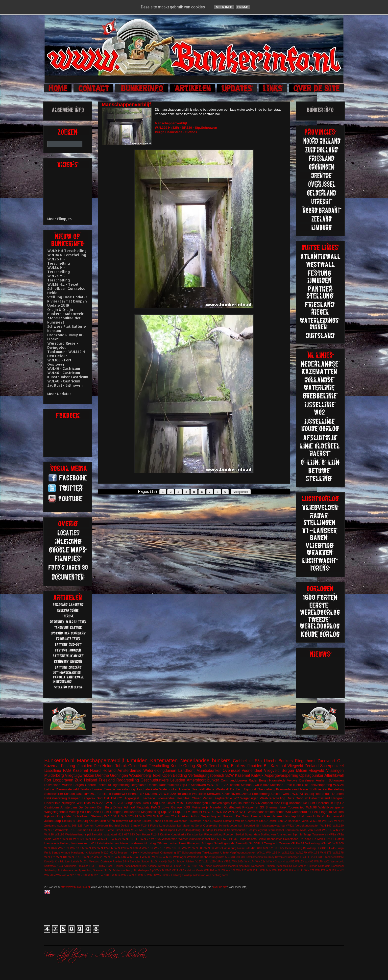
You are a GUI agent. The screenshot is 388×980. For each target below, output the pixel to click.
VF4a (220, 862)
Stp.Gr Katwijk (158, 862)
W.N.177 (320, 870)
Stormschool (276, 830)
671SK (273, 848)
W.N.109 (63, 848)
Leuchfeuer (121, 843)
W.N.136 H (273, 852)
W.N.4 (281, 862)
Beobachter (274, 839)
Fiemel (110, 830)
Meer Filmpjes (60, 219)
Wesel (219, 848)
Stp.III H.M (183, 812)
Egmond (250, 789)
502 (266, 785)
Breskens (83, 866)
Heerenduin (325, 803)
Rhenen (134, 794)
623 (132, 834)
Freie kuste (293, 785)
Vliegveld (295, 766)
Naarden (216, 807)
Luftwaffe (216, 821)
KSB (127, 830)
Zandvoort (326, 761)
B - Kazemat (275, 766)
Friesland (107, 780)
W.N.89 (146, 857)
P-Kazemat (250, 807)
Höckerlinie (52, 803)
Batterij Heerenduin (318, 794)
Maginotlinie (220, 866)
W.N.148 (91, 839)
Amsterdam (69, 807)
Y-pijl (87, 834)
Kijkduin (50, 816)
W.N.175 (326, 852)
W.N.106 (231, 870)
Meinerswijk (200, 807)
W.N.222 (338, 830)
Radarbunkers (169, 785)
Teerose (285, 843)
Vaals (48, 839)
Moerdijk (233, 866)
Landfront (186, 770)
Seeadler (135, 862)
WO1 (243, 812)
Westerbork (337, 862)
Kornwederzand (287, 789)
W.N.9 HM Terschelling (67, 251)
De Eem (236, 789)
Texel (157, 775)
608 (74, 825)
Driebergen (293, 857)
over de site (220, 887)
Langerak (89, 798)
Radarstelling (128, 780)
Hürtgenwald (335, 816)
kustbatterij (110, 834)
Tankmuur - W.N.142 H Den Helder (66, 354)
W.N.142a (288, 852)
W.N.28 (49, 834)
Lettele (75, 862)
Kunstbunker (195, 834)
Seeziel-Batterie (203, 789)
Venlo (305, 821)
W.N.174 (249, 862)
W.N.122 (91, 848)
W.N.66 (309, 862)
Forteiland (104, 794)
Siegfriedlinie (223, 798)
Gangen (116, 812)
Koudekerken (80, 843)
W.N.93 (59, 834)
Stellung (97, 816)
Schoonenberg (191, 852)
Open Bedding (175, 775)
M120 (105, 852)
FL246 (105, 812)
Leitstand (69, 821)
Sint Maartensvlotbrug (270, 825)
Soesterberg (261, 794)
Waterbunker (169, 789)
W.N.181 (62, 857)
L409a (178, 866)
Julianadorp (53, 821)
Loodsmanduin (139, 843)
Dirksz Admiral (124, 807)
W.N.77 (145, 839)
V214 (175, 870)
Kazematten (164, 760)
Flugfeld (339, 839)
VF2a (340, 834)
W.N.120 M (130, 816)
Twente (286, 794)
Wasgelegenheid (56, 812)
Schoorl (70, 794)
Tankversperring (321, 785)
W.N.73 (298, 794)
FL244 (328, 839)
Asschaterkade (147, 789)
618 (232, 857)
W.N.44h (120, 857)
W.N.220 (98, 803)
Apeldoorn (101, 825)
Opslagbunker (311, 775)
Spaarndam (252, 834)
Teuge (308, 834)
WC (236, 798)
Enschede (148, 798)
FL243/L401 (97, 830)
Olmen (196, 798)
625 (80, 825)
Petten (207, 798)
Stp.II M (298, 834)
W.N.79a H (134, 857)
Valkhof (191, 870)
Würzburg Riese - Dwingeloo (63, 345)
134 (113, 798)
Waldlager (180, 857)
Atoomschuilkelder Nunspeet (64, 320)
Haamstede (52, 843)
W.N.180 (213, 785)
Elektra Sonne (152, 821)
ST (179, 852)
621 (120, 798)
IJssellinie (53, 770)
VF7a (111, 821)
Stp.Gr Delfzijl (268, 821)
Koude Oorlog (183, 766)
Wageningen (249, 798)
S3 (262, 807)
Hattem (277, 816)
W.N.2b (338, 785)
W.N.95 (156, 839)
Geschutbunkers (155, 780)
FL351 (93, 866)
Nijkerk (135, 852)
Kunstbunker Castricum (68, 377)
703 (121, 803)
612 (214, 839)
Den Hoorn (143, 834)
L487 (201, 866)
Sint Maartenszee (68, 870)
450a (60, 866)
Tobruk (121, 766)
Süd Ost (103, 798)
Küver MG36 (166, 866)
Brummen (82, 830)
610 (260, 848)
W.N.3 (273, 862)
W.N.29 (98, 857)
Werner (183, 839)
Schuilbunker (240, 803)
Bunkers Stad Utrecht (66, 314)
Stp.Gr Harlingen (289, 821)
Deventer (280, 857)
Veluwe (292, 780)
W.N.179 (331, 870)
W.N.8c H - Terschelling (59, 270)
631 (220, 839)
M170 (134, 830)
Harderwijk (119, 794)
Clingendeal (133, 803)
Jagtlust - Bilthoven (65, 385)
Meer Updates (59, 394)
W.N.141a (266, 870)
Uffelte (224, 852)
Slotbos (246, 785)
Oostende (106, 862)
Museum (124, 852)
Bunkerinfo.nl (59, 760)
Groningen (119, 775)
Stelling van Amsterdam (276, 834)
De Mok (318, 839)
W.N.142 (209, 812)
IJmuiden (137, 760)
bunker (213, 780)
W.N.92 (111, 803)
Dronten (338, 794)
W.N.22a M (262, 862)
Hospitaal (184, 798)
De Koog (305, 839)
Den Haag (150, 803)
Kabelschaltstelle (334, 857)
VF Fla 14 (297, 843)
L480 (194, 866)
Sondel (145, 862)
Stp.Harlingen (141, 870)
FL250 (312, 857)
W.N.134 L (253, 870)
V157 (198, 862)
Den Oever (167, 803)
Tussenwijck (320, 834)
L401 (93, 843)
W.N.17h (50, 857)
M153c (84, 862)
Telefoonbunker (91, 789)
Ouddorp (207, 830)
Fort (48, 780)
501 (93, 794)
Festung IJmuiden (77, 766)
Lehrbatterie (105, 843)
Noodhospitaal (150, 852)
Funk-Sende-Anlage (57, 852)
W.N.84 (339, 821)
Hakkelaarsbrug (56, 798)
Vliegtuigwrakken (79, 775)
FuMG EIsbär (106, 866)
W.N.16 (327, 830)
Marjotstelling (151, 812)
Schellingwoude (224, 843)
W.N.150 (277, 870)
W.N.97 (49, 830)
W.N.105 (220, 870)
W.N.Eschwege (174, 875)
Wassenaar (256, 812)
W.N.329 (170, 794)
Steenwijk (242, 843)
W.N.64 (116, 875)
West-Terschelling (272, 798)
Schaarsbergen (197, 803)
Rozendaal (338, 866)
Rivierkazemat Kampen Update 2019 (67, 303)
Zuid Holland (86, 780)
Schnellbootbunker (230, 825)
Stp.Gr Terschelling (213, 766)
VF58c (228, 862)
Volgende (241, 492)
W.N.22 (88, 857)
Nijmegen (68, 803)
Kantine (165, 834)
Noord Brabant (157, 830)
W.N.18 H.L (173, 848)
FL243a (321, 848)
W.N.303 (198, 848)
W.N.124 (79, 839)
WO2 (327, 862)
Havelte (185, 789)
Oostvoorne (98, 821)
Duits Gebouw (297, 798)
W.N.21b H (75, 857)
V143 (168, 870)
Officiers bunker (167, 843)
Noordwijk (245, 866)
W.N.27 (117, 839)
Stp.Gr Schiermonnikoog (118, 870)
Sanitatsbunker (237, 830)
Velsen (57, 839)
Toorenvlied (296, 807)
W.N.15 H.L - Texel (63, 284)
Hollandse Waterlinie (191, 794)
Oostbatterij (232, 807)
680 (238, 857)
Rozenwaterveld (67, 789)
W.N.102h (51, 848)
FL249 (303, 857)
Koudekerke (178, 834)
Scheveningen (219, 803)
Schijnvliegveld (257, 830)
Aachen (89, 825)
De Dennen (87, 807)
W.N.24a (61, 875)
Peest (182, 843)
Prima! (243, 7)
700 (243, 857)
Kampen (74, 798)
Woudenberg (140, 775)
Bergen (79, 785)
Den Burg (104, 807)
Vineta (200, 870)
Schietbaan (81, 816)
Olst (305, 785)
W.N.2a (187, 848)
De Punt (309, 803)
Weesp (74, 812)
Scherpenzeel (332, 766)
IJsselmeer (307, 780)
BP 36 (233, 839)
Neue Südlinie (311, 789)
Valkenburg (313, 843)
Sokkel (240, 834)
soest (225, 875)
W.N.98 (311, 807)
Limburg (82, 821)
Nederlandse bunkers (205, 760)
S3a (258, 761)
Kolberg (65, 843)
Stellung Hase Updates (67, 297)
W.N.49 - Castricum (64, 368)
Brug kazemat (291, 803)
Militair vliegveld (310, 770)
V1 (161, 794)
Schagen (207, 843)
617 (127, 834)
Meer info (224, 7)
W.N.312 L (94, 875)
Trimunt (197, 812)
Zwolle (258, 785)
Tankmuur (104, 785)
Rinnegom (194, 843)
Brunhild (114, 825)
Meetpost (94, 862)
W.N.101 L (112, 816)
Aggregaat (132, 798)
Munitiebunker (209, 770)
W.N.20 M (50, 875)
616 (72, 830)
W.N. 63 (326, 843)
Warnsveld (62, 830)
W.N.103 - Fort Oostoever (59, 362)
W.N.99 (167, 857)
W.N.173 (313, 852)
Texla (303, 830)
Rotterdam (324, 866)
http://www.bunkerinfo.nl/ (76, 887)
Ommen (270, 866)
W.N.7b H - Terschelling (59, 261)
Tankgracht (271, 843)
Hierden (119, 866)
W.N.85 (233, 812)
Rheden (117, 862)
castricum (83, 794)
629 (266, 848)
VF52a (290, 825)
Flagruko (326, 812)
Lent (68, 862)
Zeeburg (216, 875)
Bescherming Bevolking (301, 848)
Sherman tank (276, 807)
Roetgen (229, 834)
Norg (153, 843)
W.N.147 (326, 825)
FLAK (314, 812)
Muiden (67, 785)
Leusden (178, 780)
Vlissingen (335, 770)
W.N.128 (120, 848)
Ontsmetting (168, 852)
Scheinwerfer (54, 794)
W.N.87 (142, 875)
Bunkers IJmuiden (247, 766)
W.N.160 (338, 825)
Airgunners (70, 866)
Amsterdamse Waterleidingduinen (147, 770)
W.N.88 (151, 875)
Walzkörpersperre (331, 807)
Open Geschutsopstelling (184, 830)
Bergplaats (139, 785)
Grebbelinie (243, 761)
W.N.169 (288, 870)
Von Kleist (314, 830)
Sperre (275, 794)
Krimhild (60, 862)
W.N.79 (318, 862)
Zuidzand (50, 825)
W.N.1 (261, 852)
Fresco (256, 816)
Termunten (292, 830)
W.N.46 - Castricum (64, 373)
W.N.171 (299, 870)
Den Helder (104, 766)
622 (277, 803)
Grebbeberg (266, 789)
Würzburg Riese (234, 848)
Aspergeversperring (281, 775)
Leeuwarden (131, 812)
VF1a (332, 834)
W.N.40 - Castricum (64, 381)
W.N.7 (125, 875)
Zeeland (312, 766)
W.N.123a (84, 803)
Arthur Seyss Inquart (206, 816)
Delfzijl (125, 825)
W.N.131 (148, 848)
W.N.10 (67, 839)
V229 (213, 862)
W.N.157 (159, 848)
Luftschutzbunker (170, 825)
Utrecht (270, 761)
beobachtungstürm (212, 857)
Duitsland (277, 785)
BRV (281, 848)
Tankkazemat (211, 852)
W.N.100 (338, 843)
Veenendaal (252, 770)
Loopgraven (63, 780)
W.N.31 (109, 857)
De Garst (243, 816)
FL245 (331, 848)
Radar (253, 780)
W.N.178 (338, 852)
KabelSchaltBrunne (136, 866)
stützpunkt (64, 825)
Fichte (154, 825)
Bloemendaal (166, 798)
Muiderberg (54, 775)
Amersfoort (196, 780)
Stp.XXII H (256, 843)
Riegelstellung (213, 834)
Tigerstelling (121, 785)
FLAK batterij (230, 785)
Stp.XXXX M (157, 870)
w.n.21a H (173, 816)
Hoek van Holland (311, 816)
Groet (119, 830)
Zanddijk (97, 834)
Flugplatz (143, 807)
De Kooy (269, 857)
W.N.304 (82, 875)
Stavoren (98, 870)
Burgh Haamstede (272, 780)
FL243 (145, 825)
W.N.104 (209, 870)
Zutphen (267, 803)
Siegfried (249, 825)
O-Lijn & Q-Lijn (60, 310)
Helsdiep (290, 816)
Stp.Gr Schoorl (177, 862)
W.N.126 (241, 870)
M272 (113, 852)
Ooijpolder (64, 816)
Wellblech (193, 857)
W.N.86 (209, 848)
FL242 (155, 834)
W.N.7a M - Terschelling (59, 278)
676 (226, 839)
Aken (186, 816)
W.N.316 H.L (131, 839)
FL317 (320, 857)
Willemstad (199, 875)
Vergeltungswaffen (307, 825)
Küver (226, 794)
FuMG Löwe (160, 807)
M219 (143, 830)
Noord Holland (103, 770)
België (262, 839)
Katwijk (257, 775)
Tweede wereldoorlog (119, 789)
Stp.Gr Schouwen (193, 785)
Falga (340, 848)
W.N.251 (72, 875)
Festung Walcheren (175, 821)
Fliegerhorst (305, 761)
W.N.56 (290, 862)
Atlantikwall (334, 775)
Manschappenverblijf (101, 760)
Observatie (210, 825)
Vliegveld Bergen (279, 770)
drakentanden (275, 812)
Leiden (208, 866)
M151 (181, 803)
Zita (248, 848)
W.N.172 (310, 870)
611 (121, 834)
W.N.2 (340, 870)
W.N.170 (301, 852)
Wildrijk (188, 875)
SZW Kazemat (238, 775)
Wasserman (170, 839)
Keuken (338, 812)
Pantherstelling (333, 789)
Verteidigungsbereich (206, 775)
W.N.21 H (104, 839)
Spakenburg (85, 870)
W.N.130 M (134, 848)
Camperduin (301, 812)
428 (254, 848)
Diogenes (135, 821)
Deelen (153, 785)
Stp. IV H (168, 812)
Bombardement (255, 857)
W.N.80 (133, 875)
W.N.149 (315, 821)
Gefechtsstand (319, 798)
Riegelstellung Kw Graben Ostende (297, 866)
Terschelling (159, 766)
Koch (206, 821)
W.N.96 (161, 875)
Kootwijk (49, 862)
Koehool (152, 866)
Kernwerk (214, 794)
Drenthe (102, 775)
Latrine (49, 789)
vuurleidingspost (199, 839)
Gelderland (138, 766)
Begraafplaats (248, 839)
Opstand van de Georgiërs (241, 821)
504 (227, 857)
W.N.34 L (106, 875)
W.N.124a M (106, 848)
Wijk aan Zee (89, 812)
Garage (177, 807)
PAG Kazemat (76, 770)
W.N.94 (157, 857)
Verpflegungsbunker (243, 852)
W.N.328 (145, 816)
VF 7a (182, 870)
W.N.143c (238, 862)
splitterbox (50, 866)
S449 (126, 862)
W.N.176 (327, 821)
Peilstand (220, 830)
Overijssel (231, 770)
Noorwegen (258, 866)
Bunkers (286, 761)
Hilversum (195, 821)
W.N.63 (299, 862)
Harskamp (78, 852)
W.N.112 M (77, 848)
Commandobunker (234, 780)
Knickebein (93, 852)
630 (288, 812)
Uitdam (190, 862)
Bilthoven (122, 821)
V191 (205, 862)
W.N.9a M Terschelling (67, 255)
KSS (187, 807)
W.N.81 (158, 816)
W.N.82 (222, 812)
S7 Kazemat (149, 794)
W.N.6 (255, 803)
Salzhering (50, 870)
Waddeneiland (74, 834)
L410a (186, 866)
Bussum (229, 816)
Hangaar (338, 798)
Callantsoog (291, 839)
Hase (266, 816)
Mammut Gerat (192, 825)
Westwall (222, 789)
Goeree (90, 785)
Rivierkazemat (241, 794)
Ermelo (135, 825)
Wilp (208, 875)
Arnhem (322, 780)
